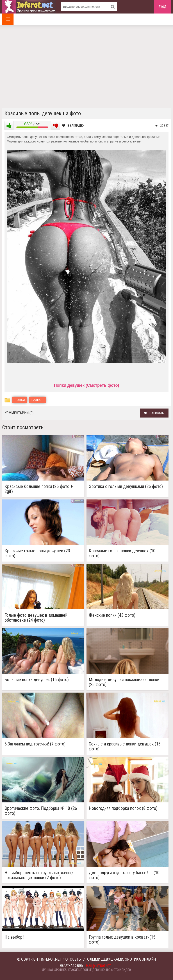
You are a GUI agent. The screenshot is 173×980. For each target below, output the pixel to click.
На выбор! (14, 937)
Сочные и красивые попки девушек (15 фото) (125, 746)
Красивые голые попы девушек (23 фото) (37, 553)
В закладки (73, 126)
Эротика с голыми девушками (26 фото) (126, 487)
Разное (38, 400)
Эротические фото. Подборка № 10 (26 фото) (41, 811)
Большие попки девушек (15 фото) (37, 680)
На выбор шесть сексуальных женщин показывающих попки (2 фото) (40, 875)
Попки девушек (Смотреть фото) (86, 385)
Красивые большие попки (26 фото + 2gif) (39, 489)
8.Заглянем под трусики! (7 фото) (35, 744)
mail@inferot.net (98, 966)
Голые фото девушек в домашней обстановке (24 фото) (36, 618)
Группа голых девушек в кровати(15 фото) (122, 939)
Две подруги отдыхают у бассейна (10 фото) (124, 875)
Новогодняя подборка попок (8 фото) (123, 808)
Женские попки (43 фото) (112, 615)
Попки (20, 400)
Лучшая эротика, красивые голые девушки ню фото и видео (86, 970)
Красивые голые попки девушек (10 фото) (122, 553)
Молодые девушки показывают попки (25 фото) (124, 682)
